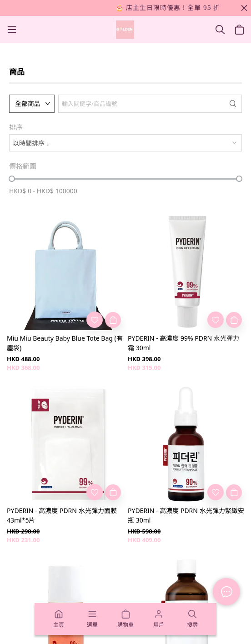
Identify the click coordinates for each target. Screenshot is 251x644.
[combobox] (125, 143)
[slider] (12, 179)
